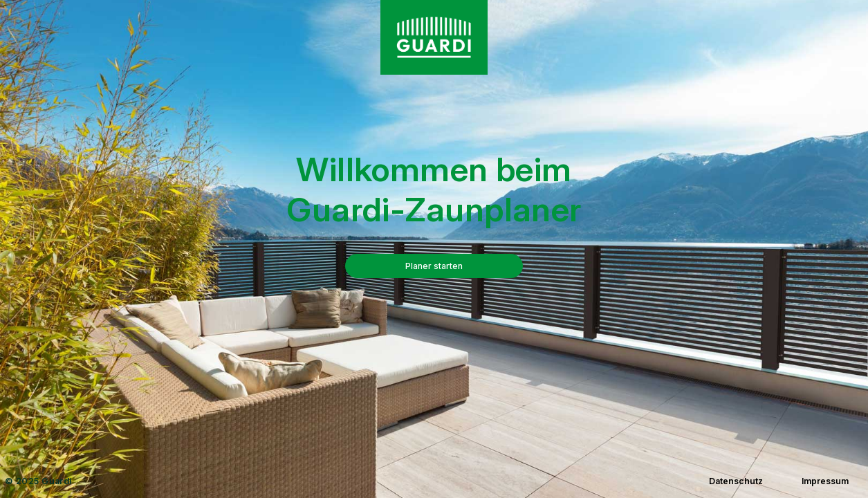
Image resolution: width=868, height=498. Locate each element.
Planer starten (434, 266)
